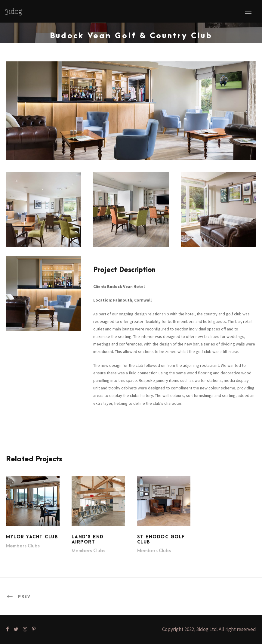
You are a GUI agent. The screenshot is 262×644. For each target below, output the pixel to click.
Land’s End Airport (88, 540)
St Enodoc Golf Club (161, 540)
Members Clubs (23, 546)
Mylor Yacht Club (32, 537)
